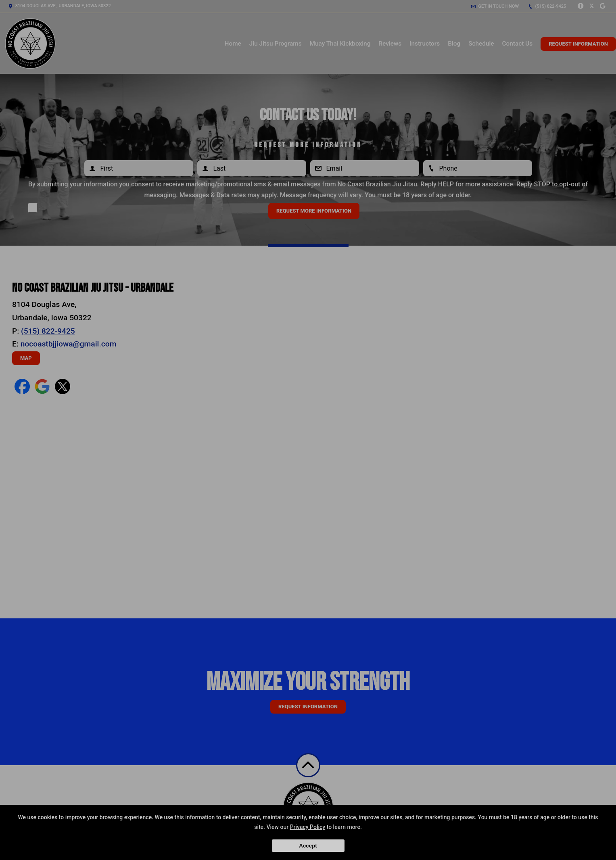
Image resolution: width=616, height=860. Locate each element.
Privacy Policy (308, 827)
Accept (308, 846)
